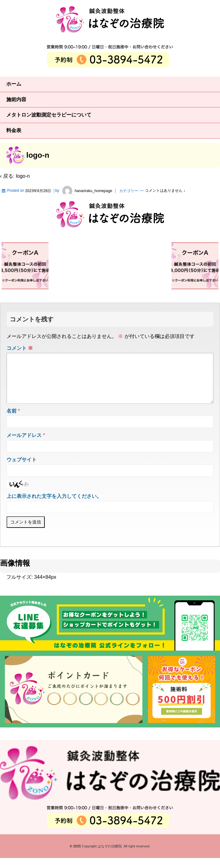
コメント (20, 348)
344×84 (43, 587)
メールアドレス (24, 445)
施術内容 (16, 99)
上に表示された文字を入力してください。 (54, 506)
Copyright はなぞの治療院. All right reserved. (115, 856)
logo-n (23, 176)
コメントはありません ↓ (165, 191)
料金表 (14, 130)
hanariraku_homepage (86, 191)
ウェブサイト (22, 470)
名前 (12, 421)
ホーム (14, 84)
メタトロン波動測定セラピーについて (49, 115)
